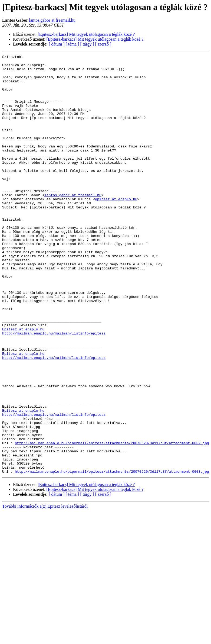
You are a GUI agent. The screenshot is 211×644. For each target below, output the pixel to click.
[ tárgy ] (87, 44)
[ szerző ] (103, 44)
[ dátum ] (57, 44)
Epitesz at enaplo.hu (23, 384)
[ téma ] (72, 44)
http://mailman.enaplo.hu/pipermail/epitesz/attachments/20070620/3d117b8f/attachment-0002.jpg (112, 521)
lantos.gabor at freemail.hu (52, 20)
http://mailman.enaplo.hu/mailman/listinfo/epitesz (54, 389)
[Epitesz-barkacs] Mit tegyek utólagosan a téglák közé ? (86, 34)
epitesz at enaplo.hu (116, 228)
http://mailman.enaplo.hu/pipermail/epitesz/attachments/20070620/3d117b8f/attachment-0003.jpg (112, 555)
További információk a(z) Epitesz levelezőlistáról (45, 590)
